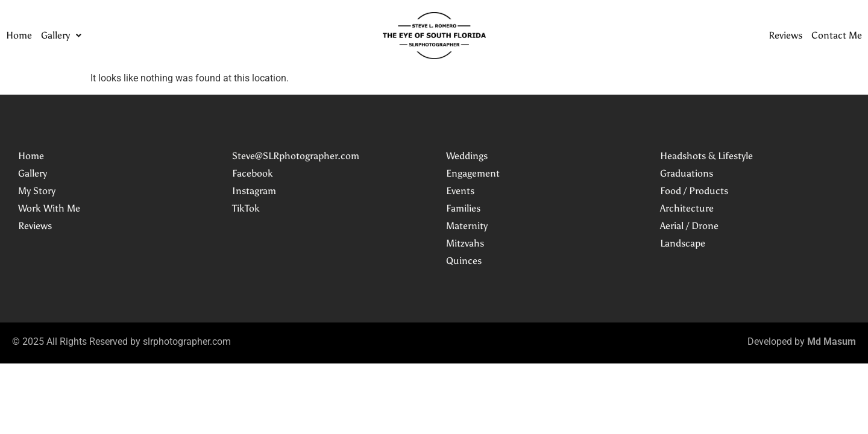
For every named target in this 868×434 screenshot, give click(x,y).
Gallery (61, 36)
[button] (61, 36)
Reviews (785, 36)
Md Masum (832, 341)
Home (19, 36)
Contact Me (837, 36)
